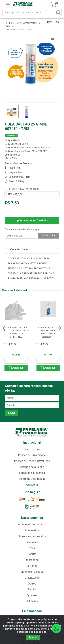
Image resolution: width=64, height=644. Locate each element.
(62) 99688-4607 (32, 632)
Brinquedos (32, 530)
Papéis (32, 590)
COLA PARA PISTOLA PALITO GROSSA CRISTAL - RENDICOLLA (16, 331)
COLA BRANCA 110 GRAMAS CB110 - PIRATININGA (48, 331)
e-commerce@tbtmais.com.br (32, 636)
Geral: (32, 618)
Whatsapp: (32, 627)
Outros (32, 584)
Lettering (32, 566)
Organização (32, 578)
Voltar (53, 22)
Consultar (49, 236)
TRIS (14, 158)
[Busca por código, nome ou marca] (29, 13)
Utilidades (32, 601)
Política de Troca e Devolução (32, 461)
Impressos (32, 560)
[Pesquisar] (58, 13)
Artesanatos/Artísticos (32, 524)
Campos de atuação (32, 467)
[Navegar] (4, 328)
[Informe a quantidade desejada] (11, 212)
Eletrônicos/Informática (32, 536)
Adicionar (16, 368)
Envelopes (32, 542)
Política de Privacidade (32, 455)
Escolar (32, 548)
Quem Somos (32, 449)
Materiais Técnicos (32, 572)
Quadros (32, 595)
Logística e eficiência (32, 473)
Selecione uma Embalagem (22, 189)
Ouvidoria (32, 485)
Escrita (32, 554)
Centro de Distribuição (32, 479)
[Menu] (8, 5)
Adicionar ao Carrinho (32, 220)
